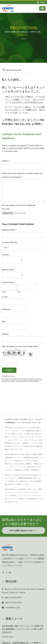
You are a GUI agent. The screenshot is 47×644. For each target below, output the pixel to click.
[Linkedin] (10, 572)
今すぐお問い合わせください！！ (23, 530)
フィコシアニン (23, 496)
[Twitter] (6, 572)
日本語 (42, 2)
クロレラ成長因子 (11, 496)
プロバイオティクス (11, 499)
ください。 (16, 502)
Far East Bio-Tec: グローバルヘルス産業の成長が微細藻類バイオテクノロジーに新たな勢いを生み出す (23, 629)
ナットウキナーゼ (35, 496)
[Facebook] (3, 572)
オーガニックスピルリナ (14, 492)
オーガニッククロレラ (31, 492)
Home (23, 39)
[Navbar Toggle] (42, 8)
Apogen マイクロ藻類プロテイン (30, 499)
